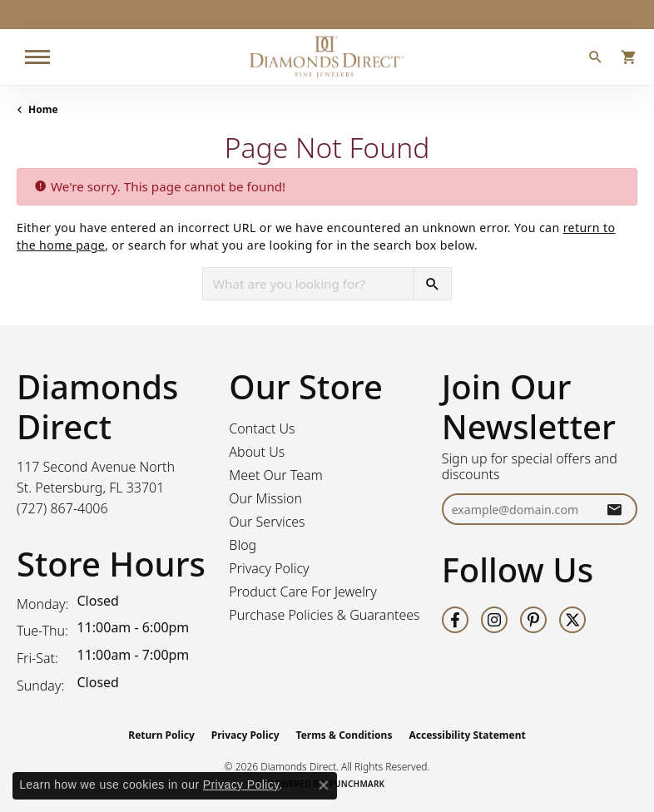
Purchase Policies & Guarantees (324, 615)
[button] (596, 59)
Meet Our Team (276, 475)
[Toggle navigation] (37, 57)
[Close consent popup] (324, 785)
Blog (243, 545)
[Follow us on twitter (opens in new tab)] (572, 620)
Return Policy (161, 735)
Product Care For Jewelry (302, 592)
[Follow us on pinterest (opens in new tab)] (533, 620)
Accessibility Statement (467, 735)
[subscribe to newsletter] (614, 510)
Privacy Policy (269, 568)
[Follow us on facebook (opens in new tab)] (455, 620)
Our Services (267, 522)
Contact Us (262, 428)
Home (43, 109)
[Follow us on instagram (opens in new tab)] (494, 620)
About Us (257, 452)
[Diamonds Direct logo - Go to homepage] (327, 57)
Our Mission (265, 498)
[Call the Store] (62, 508)
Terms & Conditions (344, 735)
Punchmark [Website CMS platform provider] (357, 784)
